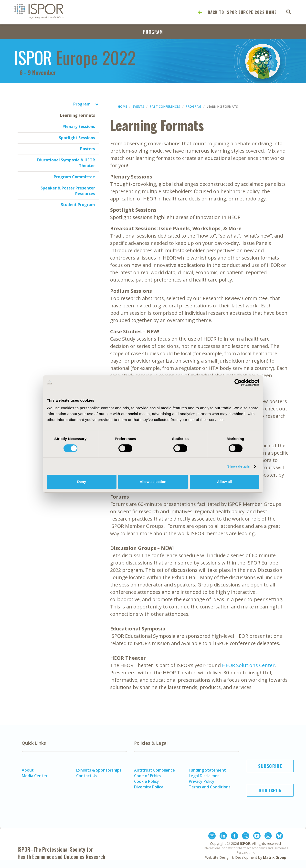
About (28, 770)
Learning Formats (78, 115)
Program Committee (74, 177)
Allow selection (153, 482)
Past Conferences (165, 107)
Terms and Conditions (210, 787)
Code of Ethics (148, 776)
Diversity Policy (149, 787)
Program (153, 32)
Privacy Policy (202, 781)
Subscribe (270, 766)
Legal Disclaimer (204, 776)
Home (122, 107)
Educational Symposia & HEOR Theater (66, 163)
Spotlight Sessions (77, 138)
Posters (88, 149)
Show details (238, 466)
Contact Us (87, 776)
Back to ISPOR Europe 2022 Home (242, 12)
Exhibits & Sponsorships (99, 770)
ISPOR (245, 843)
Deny (82, 482)
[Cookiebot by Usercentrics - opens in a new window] (238, 383)
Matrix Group (275, 857)
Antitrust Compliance (154, 770)
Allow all (225, 482)
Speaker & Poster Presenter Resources (68, 191)
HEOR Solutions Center (248, 665)
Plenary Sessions (79, 126)
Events (138, 107)
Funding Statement (207, 770)
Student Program (78, 205)
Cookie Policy (147, 781)
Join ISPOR (270, 790)
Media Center (35, 776)
